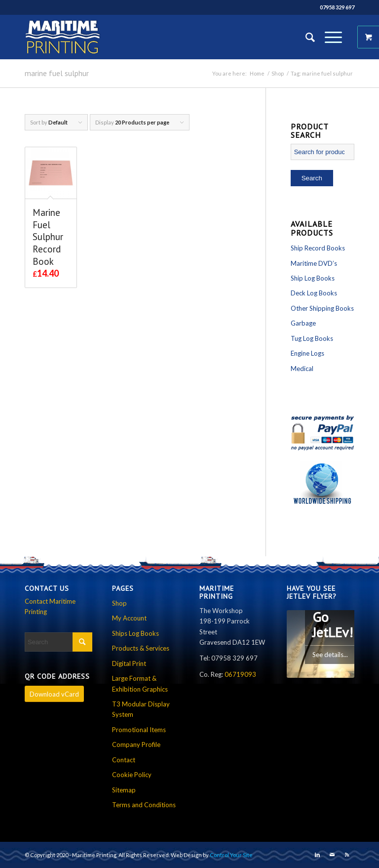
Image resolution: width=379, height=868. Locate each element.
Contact (124, 760)
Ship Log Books (313, 278)
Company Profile (136, 744)
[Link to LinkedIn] (317, 855)
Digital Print (129, 663)
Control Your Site (231, 855)
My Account (129, 618)
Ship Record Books (318, 248)
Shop (278, 73)
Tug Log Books (312, 338)
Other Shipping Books (322, 308)
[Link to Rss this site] (347, 855)
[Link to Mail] (332, 855)
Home (257, 73)
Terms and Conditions (144, 805)
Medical (302, 369)
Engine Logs (307, 353)
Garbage (303, 323)
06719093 (240, 674)
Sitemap (124, 790)
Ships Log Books (135, 633)
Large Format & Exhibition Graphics (140, 683)
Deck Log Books (314, 293)
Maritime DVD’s (314, 263)
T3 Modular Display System (141, 709)
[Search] (305, 37)
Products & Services (141, 648)
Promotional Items (139, 730)
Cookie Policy (132, 775)
